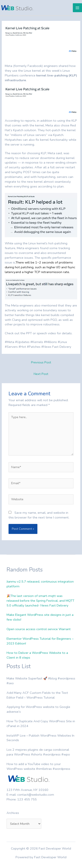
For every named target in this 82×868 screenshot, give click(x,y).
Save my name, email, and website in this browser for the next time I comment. (39, 515)
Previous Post (41, 362)
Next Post (41, 374)
